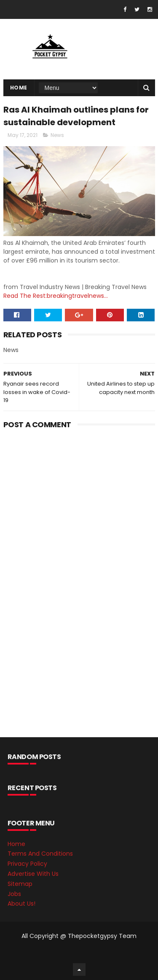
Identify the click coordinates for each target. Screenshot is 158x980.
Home (19, 88)
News (57, 135)
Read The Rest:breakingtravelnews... (56, 296)
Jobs (14, 894)
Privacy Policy (27, 864)
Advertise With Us (33, 874)
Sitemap (20, 884)
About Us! (21, 904)
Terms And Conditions (40, 854)
